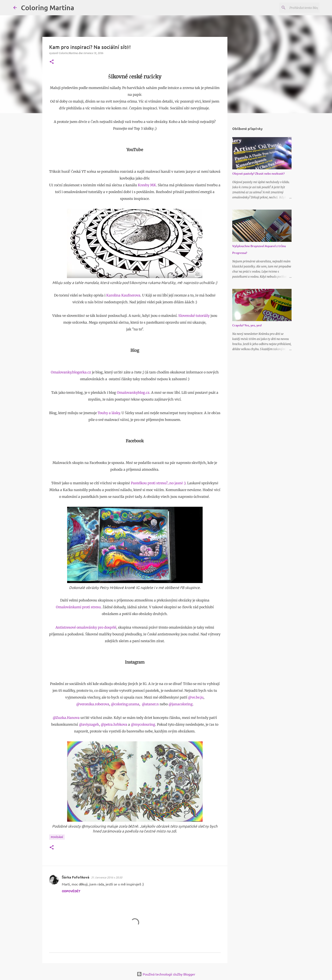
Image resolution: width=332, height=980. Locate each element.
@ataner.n (150, 704)
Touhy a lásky (109, 413)
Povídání (57, 837)
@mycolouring (143, 724)
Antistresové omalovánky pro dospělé (86, 627)
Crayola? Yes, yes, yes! (247, 325)
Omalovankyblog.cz (133, 393)
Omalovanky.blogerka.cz (71, 372)
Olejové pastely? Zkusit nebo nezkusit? (258, 173)
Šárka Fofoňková (76, 877)
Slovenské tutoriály (194, 316)
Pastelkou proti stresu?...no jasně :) (158, 483)
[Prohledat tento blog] (297, 8)
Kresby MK (147, 185)
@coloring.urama (125, 704)
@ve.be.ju (196, 697)
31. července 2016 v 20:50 (107, 877)
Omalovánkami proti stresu (78, 607)
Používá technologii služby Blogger (166, 974)
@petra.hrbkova (114, 724)
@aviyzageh (89, 724)
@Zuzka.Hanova (66, 718)
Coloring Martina (48, 8)
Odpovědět (71, 891)
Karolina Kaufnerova (123, 295)
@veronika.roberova (93, 704)
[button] (52, 62)
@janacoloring (181, 704)
